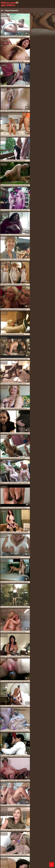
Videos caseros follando (33, 853)
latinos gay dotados (7, 809)
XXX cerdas (31, 842)
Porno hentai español (34, 850)
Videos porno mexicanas (41, 825)
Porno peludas (6, 825)
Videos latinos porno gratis (21, 840)
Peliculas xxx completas (40, 840)
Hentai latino (14, 847)
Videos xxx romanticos (16, 845)
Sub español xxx (18, 837)
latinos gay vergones (25, 810)
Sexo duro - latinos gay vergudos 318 (39, 762)
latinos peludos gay (7, 812)
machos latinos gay (39, 813)
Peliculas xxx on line (23, 848)
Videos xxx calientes (23, 838)
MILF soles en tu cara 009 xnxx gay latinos (41, 239)
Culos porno (26, 830)
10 (29, 786)
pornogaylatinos (7, 816)
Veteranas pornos (8, 827)
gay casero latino (13, 806)
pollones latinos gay (41, 814)
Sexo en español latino (28, 847)
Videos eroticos (38, 833)
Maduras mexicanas (15, 828)
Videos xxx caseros (8, 833)
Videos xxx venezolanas (16, 850)
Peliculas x (39, 863)
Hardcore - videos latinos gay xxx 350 (39, 35)
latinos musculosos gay (41, 810)
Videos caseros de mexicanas (21, 852)
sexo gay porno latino (36, 818)
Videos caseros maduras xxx (38, 858)
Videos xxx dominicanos (45, 842)
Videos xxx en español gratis (26, 835)
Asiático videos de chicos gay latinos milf (41, 784)
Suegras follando (8, 843)
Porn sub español (20, 858)
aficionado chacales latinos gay (38, 262)
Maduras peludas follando (11, 863)
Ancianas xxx (12, 855)
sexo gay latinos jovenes (34, 817)
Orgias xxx (12, 838)
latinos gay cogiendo (29, 808)
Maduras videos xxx (40, 843)
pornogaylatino (42, 815)
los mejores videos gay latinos (21, 813)
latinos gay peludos (10, 810)
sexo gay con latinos (35, 816)
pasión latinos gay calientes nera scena (13, 307)
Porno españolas (11, 832)
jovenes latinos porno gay (10, 807)
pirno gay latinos (13, 814)
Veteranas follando (30, 828)
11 (31, 786)
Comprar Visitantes (8, 822)
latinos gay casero (15, 808)
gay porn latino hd (26, 806)
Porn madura (34, 827)
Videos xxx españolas (22, 860)
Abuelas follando (7, 860)
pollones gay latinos (26, 814)
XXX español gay (37, 848)
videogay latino (19, 821)
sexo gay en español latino (16, 817)
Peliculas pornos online (40, 830)
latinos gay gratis (36, 809)
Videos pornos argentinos (22, 825)
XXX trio (4, 855)
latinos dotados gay (39, 807)
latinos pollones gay (22, 812)
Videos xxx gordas (15, 857)
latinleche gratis (25, 807)
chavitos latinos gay (22, 805)
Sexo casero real (31, 845)
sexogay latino (16, 820)
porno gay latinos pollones (27, 815)
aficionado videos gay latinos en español (41, 148)
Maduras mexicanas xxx (40, 860)
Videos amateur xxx (8, 862)
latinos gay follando (22, 809)
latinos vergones (36, 812)
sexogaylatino (27, 820)
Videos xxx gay (18, 853)
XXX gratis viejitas (27, 863)
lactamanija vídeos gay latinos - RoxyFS (40, 739)
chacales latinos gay (8, 805)
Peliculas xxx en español (27, 855)
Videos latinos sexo (39, 838)
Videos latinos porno (40, 862)
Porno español (37, 857)
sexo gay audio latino (20, 816)
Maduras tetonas (31, 837)
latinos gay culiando (44, 808)
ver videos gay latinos (40, 820)
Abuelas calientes (44, 828)
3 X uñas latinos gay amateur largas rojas (41, 625)
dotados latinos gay (37, 805)
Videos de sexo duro (43, 832)
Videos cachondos (8, 848)
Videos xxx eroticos (8, 842)
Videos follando (48, 853)
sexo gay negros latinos (20, 818)
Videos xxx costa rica (24, 833)
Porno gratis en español (23, 843)
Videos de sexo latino (24, 862)
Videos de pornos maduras (11, 830)
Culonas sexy (21, 842)
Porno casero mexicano (26, 832)
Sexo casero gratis (44, 847)
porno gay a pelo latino (9, 815)
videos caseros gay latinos (33, 821)
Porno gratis (27, 857)
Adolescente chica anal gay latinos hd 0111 (41, 375)
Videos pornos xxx (21, 827)
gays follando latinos (41, 806)
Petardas (46, 857)
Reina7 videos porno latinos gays (38, 648)
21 (36, 786)
